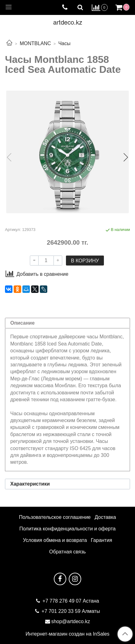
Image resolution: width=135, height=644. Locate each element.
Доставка (105, 517)
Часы (64, 43)
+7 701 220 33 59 (61, 611)
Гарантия (101, 540)
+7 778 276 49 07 (63, 601)
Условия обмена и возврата (55, 540)
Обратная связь (67, 552)
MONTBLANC (35, 43)
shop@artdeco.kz (71, 621)
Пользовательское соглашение (55, 517)
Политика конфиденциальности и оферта (67, 529)
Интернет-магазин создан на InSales (67, 634)
